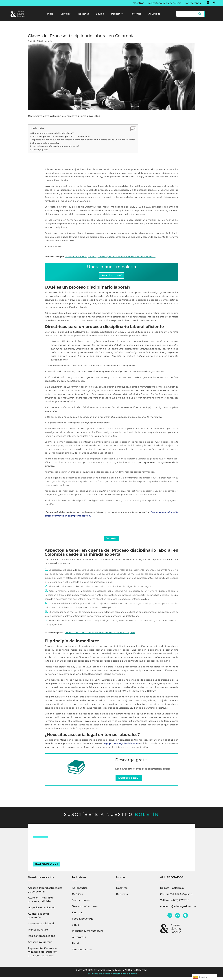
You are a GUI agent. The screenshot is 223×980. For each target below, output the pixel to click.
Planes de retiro (38, 932)
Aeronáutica (80, 891)
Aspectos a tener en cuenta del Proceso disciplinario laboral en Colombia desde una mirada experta (83, 140)
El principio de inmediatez (46, 143)
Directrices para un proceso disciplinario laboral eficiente (61, 136)
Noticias (48, 41)
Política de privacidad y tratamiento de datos (112, 976)
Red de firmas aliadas (41, 939)
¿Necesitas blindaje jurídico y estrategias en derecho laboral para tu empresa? (110, 257)
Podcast (116, 14)
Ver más (112, 541)
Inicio (50, 14)
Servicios (66, 14)
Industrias (83, 14)
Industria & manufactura (88, 934)
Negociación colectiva (42, 910)
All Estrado (154, 14)
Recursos (122, 897)
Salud (76, 928)
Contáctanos (193, 3)
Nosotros (138, 3)
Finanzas (78, 915)
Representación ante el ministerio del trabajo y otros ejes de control (43, 955)
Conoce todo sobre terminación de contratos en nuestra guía (100, 635)
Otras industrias (82, 952)
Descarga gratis (40, 150)
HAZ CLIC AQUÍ (47, 867)
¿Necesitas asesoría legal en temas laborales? (55, 146)
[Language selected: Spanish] (204, 977)
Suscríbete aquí (111, 276)
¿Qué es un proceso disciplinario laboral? (52, 133)
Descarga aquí (129, 781)
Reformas (136, 14)
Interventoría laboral (41, 926)
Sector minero (81, 903)
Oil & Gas (77, 897)
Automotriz (79, 940)
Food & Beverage (83, 921)
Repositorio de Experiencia (164, 3)
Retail (76, 946)
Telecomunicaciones (85, 909)
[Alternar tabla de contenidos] (132, 129)
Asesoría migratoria (40, 945)
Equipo (100, 14)
